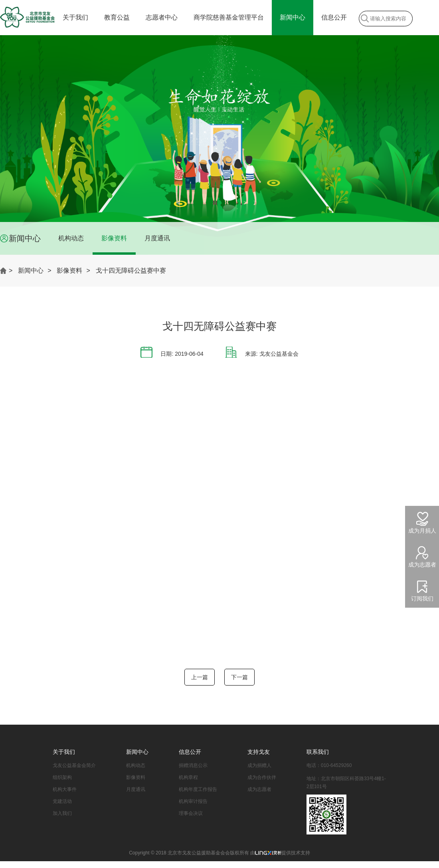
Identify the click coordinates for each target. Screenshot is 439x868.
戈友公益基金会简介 (74, 765)
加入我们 (62, 813)
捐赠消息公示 (193, 765)
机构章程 (188, 777)
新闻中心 (293, 17)
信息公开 (334, 17)
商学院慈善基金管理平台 (229, 17)
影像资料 (114, 238)
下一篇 (239, 677)
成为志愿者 (259, 789)
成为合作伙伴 (262, 777)
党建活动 (62, 801)
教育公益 (117, 17)
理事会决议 (191, 813)
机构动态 (71, 238)
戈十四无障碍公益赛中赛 (131, 271)
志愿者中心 (162, 17)
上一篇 (200, 677)
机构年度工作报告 (198, 789)
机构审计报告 (193, 801)
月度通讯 (157, 238)
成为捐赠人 (259, 765)
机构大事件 (65, 789)
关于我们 (75, 17)
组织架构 (62, 777)
